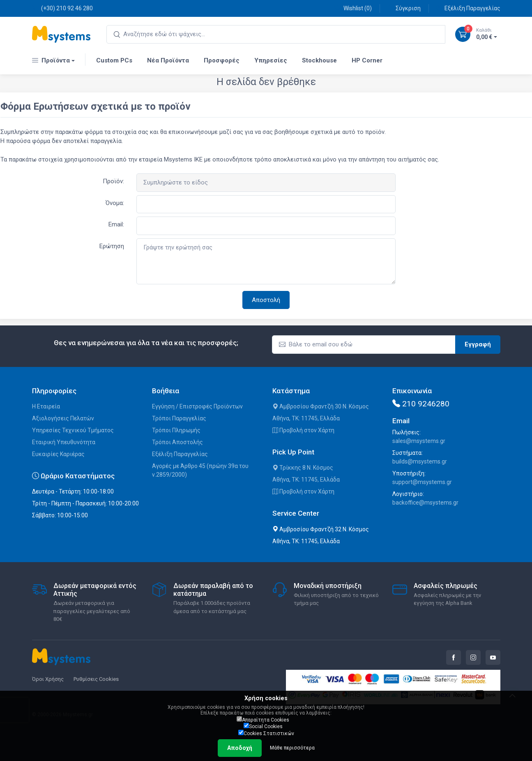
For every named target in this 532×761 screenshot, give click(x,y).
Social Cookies (263, 726)
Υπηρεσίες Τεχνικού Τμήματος (73, 430)
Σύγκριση (404, 8)
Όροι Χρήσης (48, 679)
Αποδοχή (240, 748)
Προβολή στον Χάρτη (303, 430)
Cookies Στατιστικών (266, 733)
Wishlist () (353, 8)
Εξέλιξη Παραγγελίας (468, 8)
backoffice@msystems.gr (425, 503)
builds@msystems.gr (420, 461)
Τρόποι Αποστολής (177, 442)
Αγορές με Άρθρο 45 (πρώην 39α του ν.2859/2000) (200, 470)
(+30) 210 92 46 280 (62, 8)
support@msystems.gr (422, 482)
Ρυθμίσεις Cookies (96, 679)
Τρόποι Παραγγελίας (179, 418)
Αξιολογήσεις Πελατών (63, 418)
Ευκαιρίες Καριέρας (58, 454)
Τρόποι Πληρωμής (176, 430)
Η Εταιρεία (46, 406)
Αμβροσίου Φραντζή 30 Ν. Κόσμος (321, 406)
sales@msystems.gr (419, 441)
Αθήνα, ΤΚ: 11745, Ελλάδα (306, 418)
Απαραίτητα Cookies (263, 719)
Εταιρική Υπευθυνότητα (64, 442)
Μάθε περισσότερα (292, 748)
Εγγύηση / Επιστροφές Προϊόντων (197, 406)
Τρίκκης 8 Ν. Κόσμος (303, 468)
